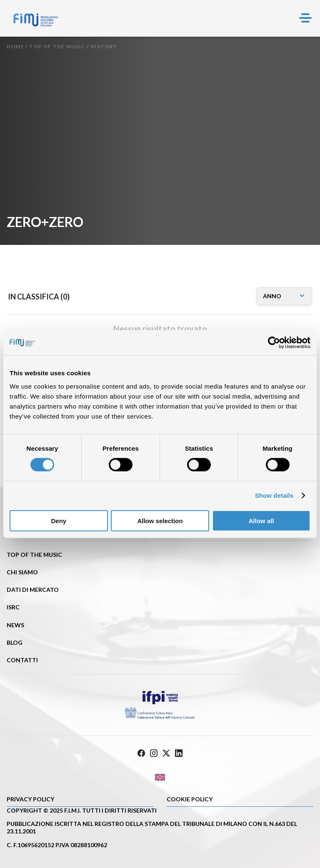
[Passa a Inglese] (160, 777)
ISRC (13, 607)
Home (15, 46)
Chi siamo (22, 572)
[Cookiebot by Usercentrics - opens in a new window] (274, 343)
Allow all (261, 520)
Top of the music (57, 46)
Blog (15, 642)
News (15, 625)
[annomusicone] (284, 296)
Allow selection (160, 520)
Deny (59, 520)
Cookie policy (190, 799)
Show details (274, 495)
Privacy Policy (30, 799)
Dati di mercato (33, 590)
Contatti (22, 660)
